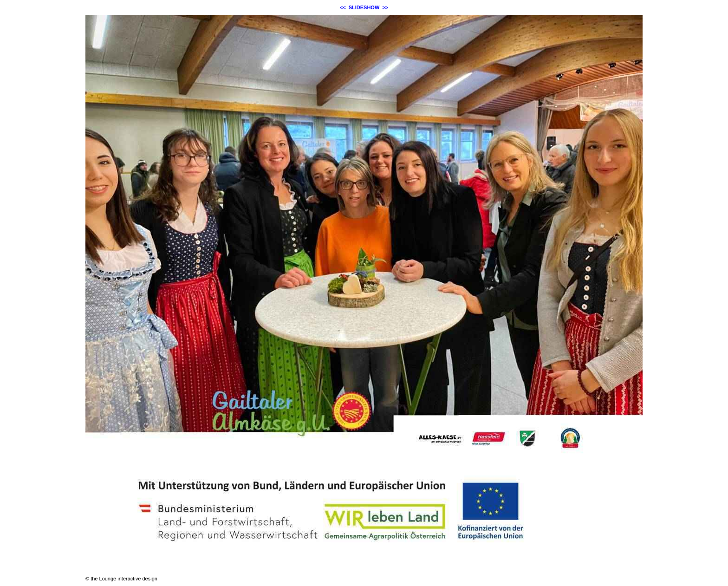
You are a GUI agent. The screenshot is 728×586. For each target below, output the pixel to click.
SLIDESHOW (364, 7)
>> (385, 7)
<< (343, 7)
